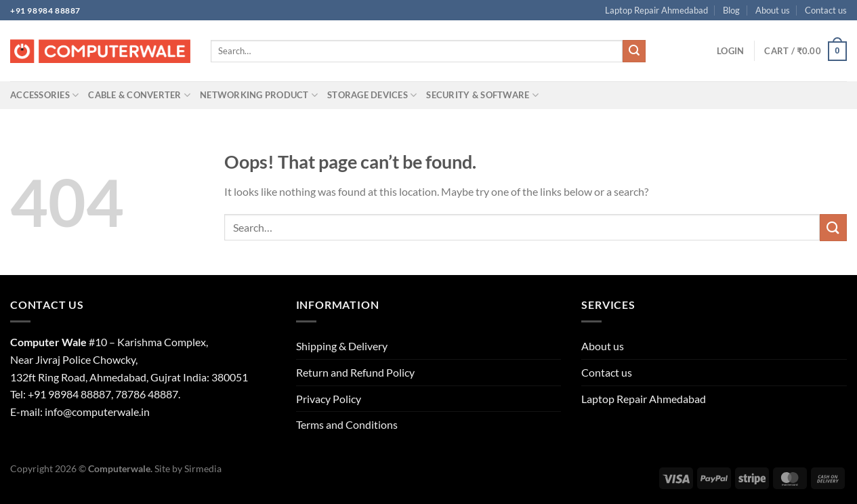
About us (773, 10)
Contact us (826, 10)
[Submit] (634, 51)
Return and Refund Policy (355, 372)
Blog (731, 10)
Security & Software (482, 95)
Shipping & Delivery (342, 346)
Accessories (44, 95)
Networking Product (259, 95)
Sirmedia (203, 468)
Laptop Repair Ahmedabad (656, 10)
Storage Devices (372, 95)
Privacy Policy (329, 399)
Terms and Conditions (347, 424)
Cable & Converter (139, 95)
